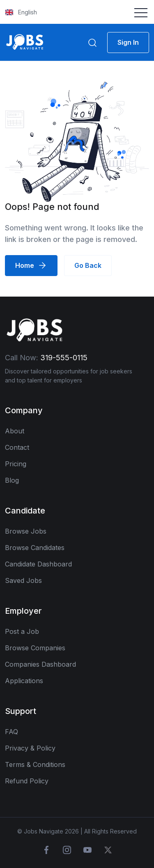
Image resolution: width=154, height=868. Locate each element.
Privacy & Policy (30, 748)
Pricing (16, 464)
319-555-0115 (64, 358)
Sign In (128, 42)
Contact (17, 447)
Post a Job (22, 631)
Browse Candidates (35, 548)
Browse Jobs (26, 531)
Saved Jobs (23, 580)
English (21, 12)
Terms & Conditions (35, 764)
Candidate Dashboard (38, 564)
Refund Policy (27, 781)
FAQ (11, 732)
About (15, 431)
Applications (24, 681)
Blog (12, 480)
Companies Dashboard (40, 664)
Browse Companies (35, 648)
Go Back (88, 265)
